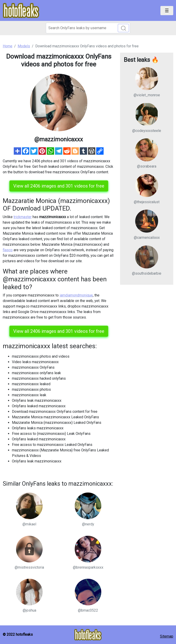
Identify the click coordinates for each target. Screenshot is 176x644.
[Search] (88, 28)
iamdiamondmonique (76, 295)
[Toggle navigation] (167, 11)
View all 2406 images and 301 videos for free (59, 186)
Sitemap (167, 636)
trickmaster (23, 217)
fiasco (8, 250)
